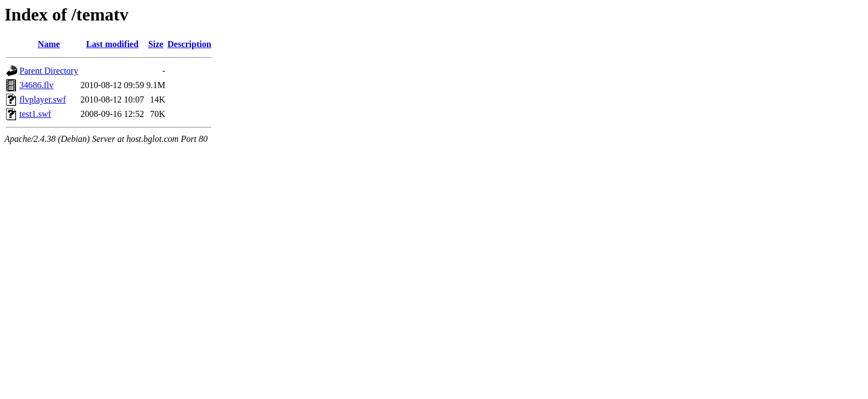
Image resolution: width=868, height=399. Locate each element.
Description (190, 44)
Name (49, 44)
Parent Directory (49, 71)
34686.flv (37, 85)
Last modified (112, 44)
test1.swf (35, 114)
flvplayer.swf (43, 99)
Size (156, 44)
